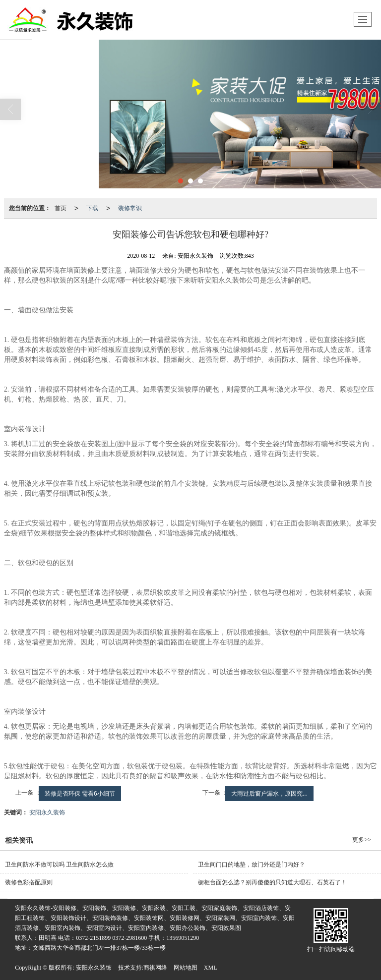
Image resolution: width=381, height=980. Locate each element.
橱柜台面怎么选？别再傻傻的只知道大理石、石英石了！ (272, 882)
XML (211, 968)
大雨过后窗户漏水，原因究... (269, 794)
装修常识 (130, 208)
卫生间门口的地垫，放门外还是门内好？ (252, 865)
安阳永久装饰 (47, 812)
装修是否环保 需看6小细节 (80, 794)
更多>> (362, 840)
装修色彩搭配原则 (29, 882)
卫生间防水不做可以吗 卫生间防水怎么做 (59, 865)
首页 (61, 208)
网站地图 (186, 968)
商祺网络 (155, 968)
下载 (92, 208)
